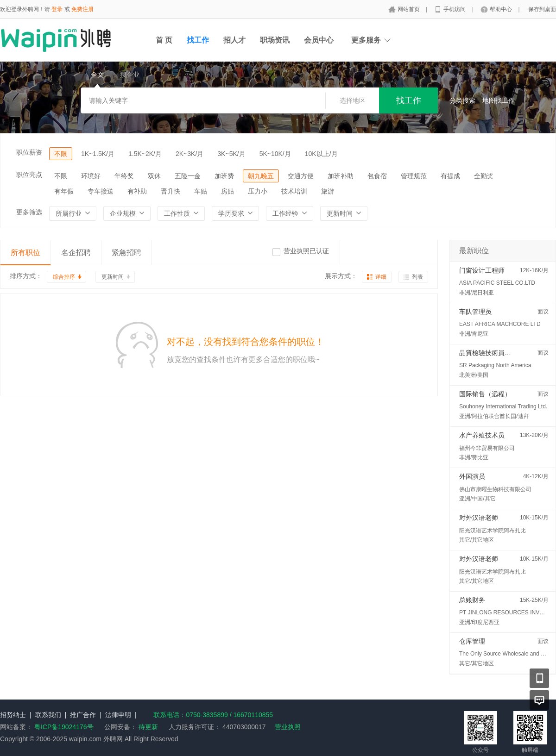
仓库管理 (472, 641)
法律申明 (118, 715)
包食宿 (377, 176)
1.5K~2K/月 (145, 154)
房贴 (227, 191)
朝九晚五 (261, 176)
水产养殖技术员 (482, 435)
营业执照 (288, 727)
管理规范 (414, 176)
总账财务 (472, 600)
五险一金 (188, 176)
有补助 (137, 191)
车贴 (201, 191)
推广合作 (83, 715)
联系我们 (48, 715)
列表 (417, 277)
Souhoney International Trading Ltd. (503, 406)
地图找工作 (499, 100)
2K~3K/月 (190, 154)
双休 (154, 176)
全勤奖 (484, 176)
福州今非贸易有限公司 (487, 448)
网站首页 (409, 9)
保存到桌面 (542, 9)
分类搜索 (462, 100)
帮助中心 (502, 9)
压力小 (258, 191)
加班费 (224, 176)
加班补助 (341, 176)
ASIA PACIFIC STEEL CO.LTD (497, 283)
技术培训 (294, 191)
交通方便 (301, 176)
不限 (61, 154)
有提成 (450, 176)
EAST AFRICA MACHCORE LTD (500, 324)
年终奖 (124, 176)
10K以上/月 (321, 154)
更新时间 (113, 277)
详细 (381, 277)
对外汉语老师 (479, 518)
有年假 (64, 191)
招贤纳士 (13, 715)
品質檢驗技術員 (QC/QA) (495, 353)
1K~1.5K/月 (98, 154)
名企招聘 (76, 253)
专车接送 (101, 191)
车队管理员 (475, 312)
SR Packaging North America (495, 365)
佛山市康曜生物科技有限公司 (495, 489)
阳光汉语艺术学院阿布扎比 (493, 531)
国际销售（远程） (485, 394)
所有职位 (25, 253)
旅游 (328, 191)
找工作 (198, 40)
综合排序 (64, 277)
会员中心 (319, 40)
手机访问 (455, 9)
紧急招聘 (126, 253)
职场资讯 (275, 40)
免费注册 (82, 9)
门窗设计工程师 (482, 270)
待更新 (147, 727)
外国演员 (472, 476)
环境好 (91, 176)
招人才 (234, 40)
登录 (57, 9)
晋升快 (171, 191)
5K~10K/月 (275, 154)
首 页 (164, 40)
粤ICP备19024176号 (64, 727)
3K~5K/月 (231, 154)
